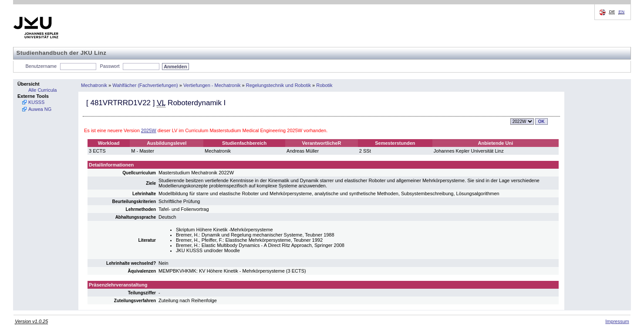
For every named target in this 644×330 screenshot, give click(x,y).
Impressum (617, 321)
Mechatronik (94, 85)
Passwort (110, 66)
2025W (149, 130)
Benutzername (41, 66)
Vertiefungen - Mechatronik (212, 85)
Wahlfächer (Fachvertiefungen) (145, 85)
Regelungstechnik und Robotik (278, 85)
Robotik (324, 85)
